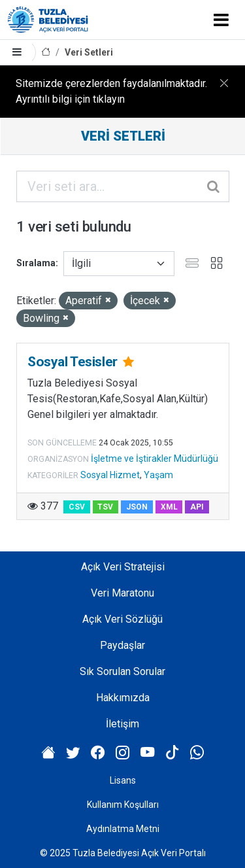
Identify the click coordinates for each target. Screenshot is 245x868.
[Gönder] (214, 186)
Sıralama (36, 263)
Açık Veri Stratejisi (123, 567)
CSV (77, 507)
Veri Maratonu (122, 593)
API (197, 507)
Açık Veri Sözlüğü (122, 619)
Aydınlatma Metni (123, 829)
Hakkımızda (123, 698)
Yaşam (158, 475)
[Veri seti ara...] (123, 186)
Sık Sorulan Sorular (122, 671)
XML (169, 507)
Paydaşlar (122, 645)
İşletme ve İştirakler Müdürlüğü (155, 459)
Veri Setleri (89, 52)
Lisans (123, 780)
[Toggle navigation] (221, 20)
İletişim (122, 724)
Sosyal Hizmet (110, 475)
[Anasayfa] (46, 53)
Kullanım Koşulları (123, 805)
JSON (137, 507)
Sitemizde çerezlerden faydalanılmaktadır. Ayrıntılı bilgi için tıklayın (111, 91)
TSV (105, 507)
